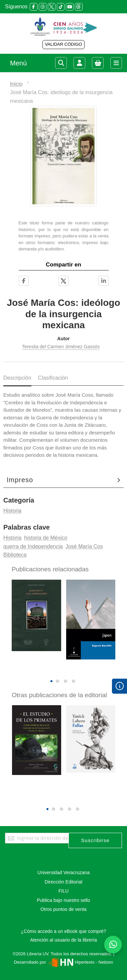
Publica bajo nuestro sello (63, 900)
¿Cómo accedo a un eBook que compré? (63, 931)
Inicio (16, 84)
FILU (63, 891)
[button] (51, 681)
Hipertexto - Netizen (80, 962)
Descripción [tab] (17, 378)
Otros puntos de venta (63, 909)
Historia (12, 511)
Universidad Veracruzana (63, 872)
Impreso (20, 480)
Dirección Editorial (64, 882)
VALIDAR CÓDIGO (63, 44)
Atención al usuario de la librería (63, 940)
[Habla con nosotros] (113, 945)
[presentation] (59, 670)
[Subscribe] (95, 840)
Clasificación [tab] (53, 378)
